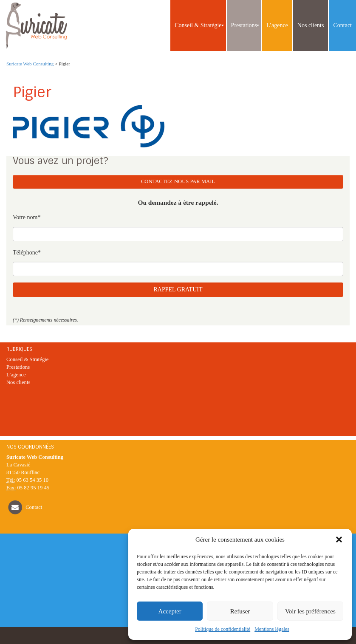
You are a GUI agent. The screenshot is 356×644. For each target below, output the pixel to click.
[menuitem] (198, 25)
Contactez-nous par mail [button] (178, 181)
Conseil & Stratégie (27, 359)
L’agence (16, 375)
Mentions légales (272, 629)
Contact (34, 507)
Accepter (170, 611)
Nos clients (18, 382)
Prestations (18, 367)
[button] (339, 539)
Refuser (240, 611)
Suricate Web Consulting (30, 64)
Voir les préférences (310, 611)
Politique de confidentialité (223, 629)
